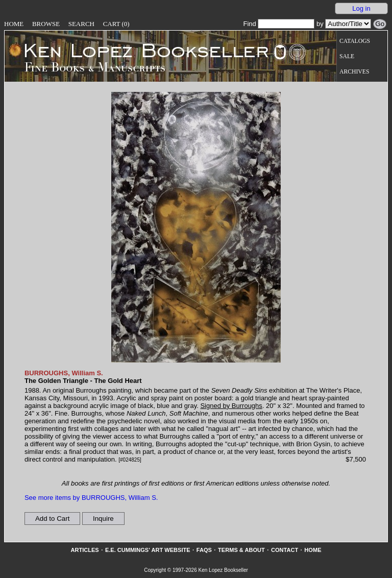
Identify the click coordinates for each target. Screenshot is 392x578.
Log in (361, 8)
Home (14, 24)
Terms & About (241, 550)
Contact (285, 550)
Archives (354, 72)
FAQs (204, 550)
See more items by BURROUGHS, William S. (91, 498)
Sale (347, 56)
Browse (46, 24)
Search (81, 24)
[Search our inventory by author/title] (348, 24)
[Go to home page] (139, 50)
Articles (84, 550)
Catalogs (355, 41)
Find (279, 24)
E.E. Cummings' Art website (148, 550)
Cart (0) (116, 24)
